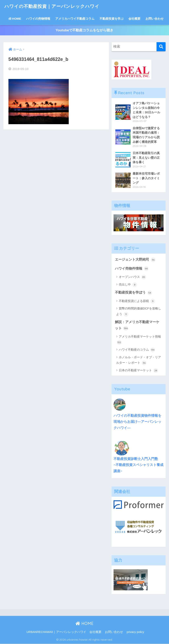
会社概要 (134, 19)
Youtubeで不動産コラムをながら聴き (84, 30)
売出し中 (128, 285)
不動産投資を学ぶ (112, 19)
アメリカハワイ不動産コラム (75, 19)
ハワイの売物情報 (38, 19)
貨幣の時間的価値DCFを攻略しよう (139, 312)
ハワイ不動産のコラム (137, 350)
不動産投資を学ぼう (134, 293)
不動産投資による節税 (137, 301)
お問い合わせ (155, 19)
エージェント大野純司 (135, 260)
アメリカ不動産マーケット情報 (139, 340)
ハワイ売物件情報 (132, 269)
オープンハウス (132, 277)
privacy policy (135, 632)
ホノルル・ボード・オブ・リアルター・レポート (139, 361)
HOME (15, 19)
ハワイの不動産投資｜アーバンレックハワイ (54, 6)
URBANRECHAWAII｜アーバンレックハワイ (56, 632)
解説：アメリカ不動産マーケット (137, 326)
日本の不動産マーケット (138, 371)
